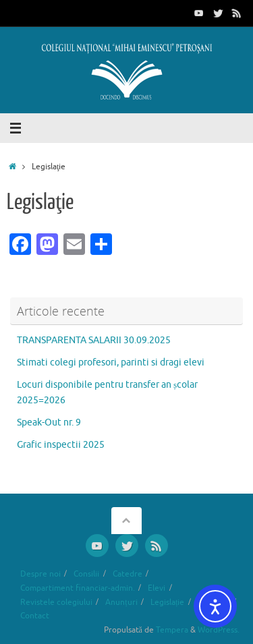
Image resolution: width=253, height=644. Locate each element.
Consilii (86, 574)
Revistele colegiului (56, 602)
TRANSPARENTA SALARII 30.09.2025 (94, 340)
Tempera (172, 630)
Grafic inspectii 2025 (61, 445)
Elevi (157, 588)
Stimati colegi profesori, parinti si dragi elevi (111, 362)
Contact (35, 616)
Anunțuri (121, 602)
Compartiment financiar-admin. (78, 588)
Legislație (167, 602)
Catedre (128, 574)
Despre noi (40, 574)
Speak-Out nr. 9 (49, 422)
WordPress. (219, 630)
